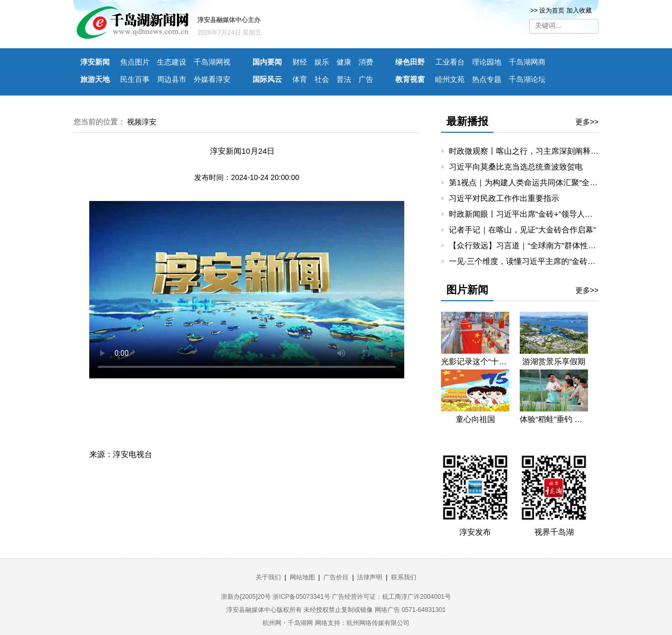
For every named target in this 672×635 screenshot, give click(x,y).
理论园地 (487, 62)
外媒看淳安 (212, 79)
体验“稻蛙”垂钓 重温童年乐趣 (554, 419)
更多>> (587, 122)
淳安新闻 (95, 62)
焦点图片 (135, 62)
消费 (366, 62)
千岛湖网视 (212, 62)
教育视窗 (410, 79)
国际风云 (267, 79)
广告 (366, 79)
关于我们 (268, 577)
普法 (344, 79)
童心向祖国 (475, 419)
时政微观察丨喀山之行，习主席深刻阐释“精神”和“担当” (545, 151)
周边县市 (172, 79)
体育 (300, 79)
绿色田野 (410, 62)
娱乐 (322, 62)
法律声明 (370, 577)
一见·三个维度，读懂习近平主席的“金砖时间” (527, 261)
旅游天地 (95, 79)
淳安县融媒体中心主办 (229, 20)
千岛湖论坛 (527, 79)
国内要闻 (267, 62)
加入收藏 (579, 10)
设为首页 (552, 10)
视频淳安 (142, 122)
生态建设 (172, 62)
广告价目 (336, 577)
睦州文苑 (450, 79)
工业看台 (450, 62)
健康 (344, 62)
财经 (300, 62)
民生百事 (135, 79)
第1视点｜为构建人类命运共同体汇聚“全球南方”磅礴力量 (548, 182)
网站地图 (302, 577)
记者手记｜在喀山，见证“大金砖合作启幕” (522, 230)
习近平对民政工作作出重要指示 (504, 198)
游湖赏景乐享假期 (554, 361)
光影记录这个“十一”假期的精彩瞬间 (475, 361)
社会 (322, 79)
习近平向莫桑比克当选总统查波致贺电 (516, 167)
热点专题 (487, 79)
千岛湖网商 (527, 62)
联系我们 (404, 577)
